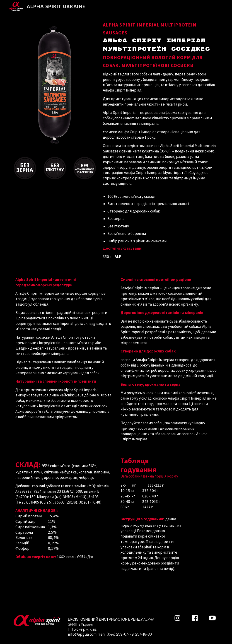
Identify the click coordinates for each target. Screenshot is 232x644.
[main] (160, 140)
